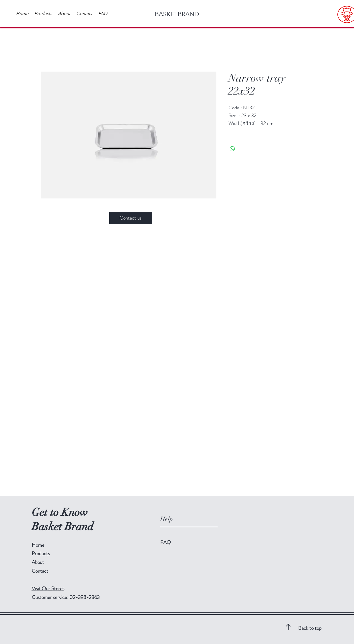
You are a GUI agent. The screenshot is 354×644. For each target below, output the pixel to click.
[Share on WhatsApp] (232, 149)
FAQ (166, 542)
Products (41, 553)
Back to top (310, 628)
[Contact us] (131, 218)
